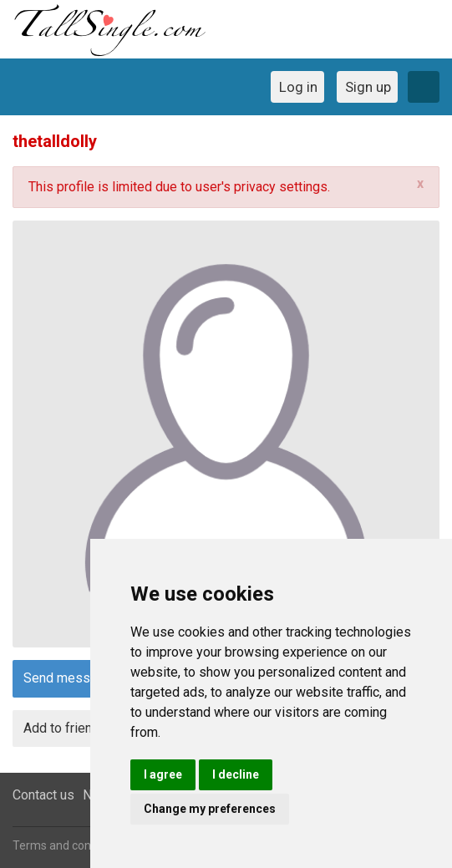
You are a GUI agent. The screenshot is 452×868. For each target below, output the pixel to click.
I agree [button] (163, 774)
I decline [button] (236, 774)
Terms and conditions (69, 845)
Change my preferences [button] (210, 809)
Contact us (43, 795)
